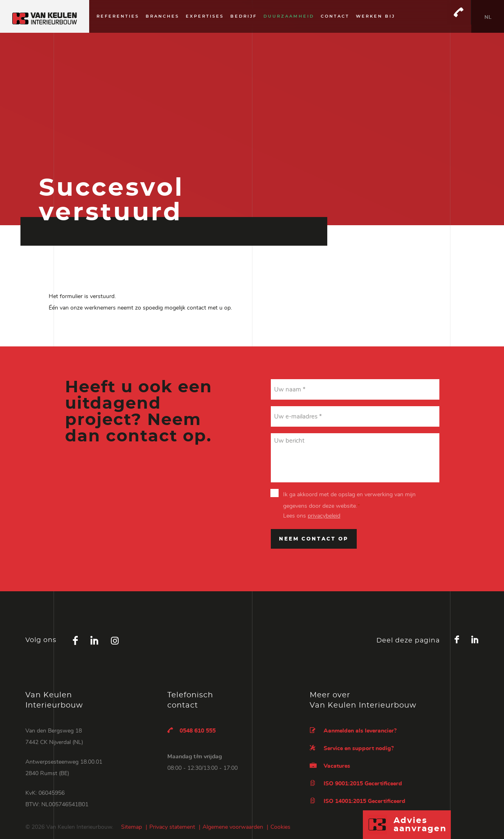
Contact (335, 16)
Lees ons (312, 516)
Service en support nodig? (352, 748)
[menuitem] (488, 16)
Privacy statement (172, 827)
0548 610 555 (191, 730)
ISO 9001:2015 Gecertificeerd (356, 783)
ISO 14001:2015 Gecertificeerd (358, 801)
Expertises (205, 16)
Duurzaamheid (289, 16)
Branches (162, 16)
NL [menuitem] (488, 17)
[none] (488, 16)
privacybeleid (324, 516)
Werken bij (376, 16)
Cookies (280, 827)
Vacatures (330, 766)
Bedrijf (244, 16)
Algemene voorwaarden (233, 827)
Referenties (118, 16)
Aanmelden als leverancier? (353, 730)
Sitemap (132, 827)
